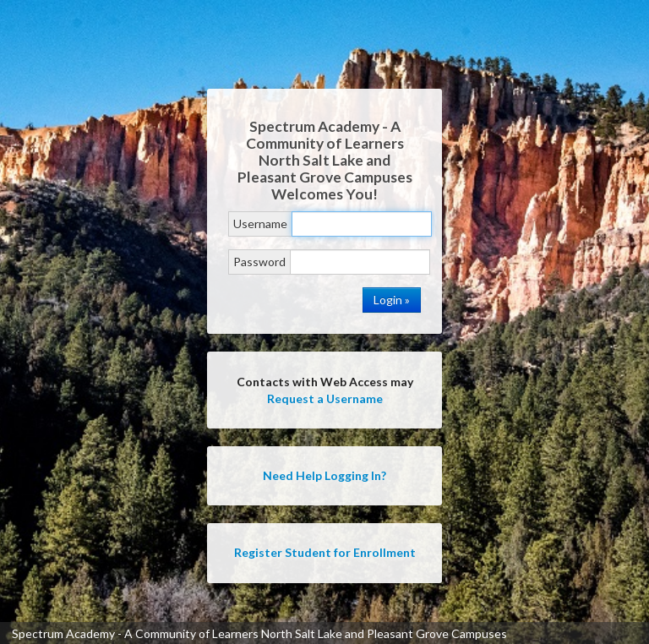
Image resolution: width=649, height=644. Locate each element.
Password (259, 262)
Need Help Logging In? (324, 475)
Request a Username (325, 398)
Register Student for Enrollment (325, 552)
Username (260, 224)
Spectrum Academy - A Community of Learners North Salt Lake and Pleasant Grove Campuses (259, 633)
